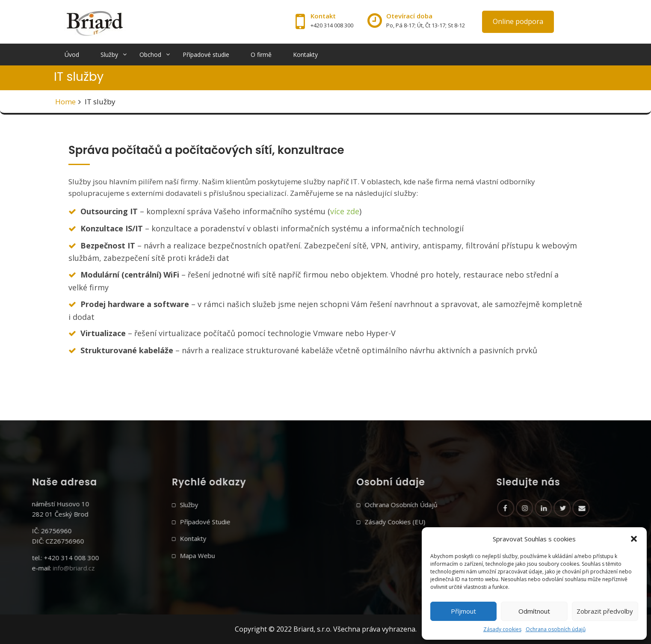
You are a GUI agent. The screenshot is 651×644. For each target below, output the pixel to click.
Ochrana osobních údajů (556, 629)
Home (65, 102)
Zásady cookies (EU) (441, 522)
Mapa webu (151, 555)
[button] (634, 539)
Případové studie (206, 55)
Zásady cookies (502, 629)
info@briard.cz (28, 568)
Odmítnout (534, 611)
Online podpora (518, 21)
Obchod (150, 55)
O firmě (261, 55)
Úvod (72, 55)
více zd (343, 211)
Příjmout (463, 611)
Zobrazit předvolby (605, 611)
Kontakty (305, 55)
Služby (109, 55)
